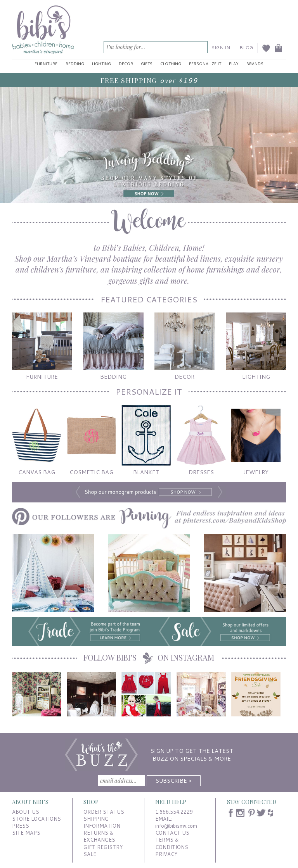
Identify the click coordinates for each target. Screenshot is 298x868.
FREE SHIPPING (129, 80)
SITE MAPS (26, 833)
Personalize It (205, 64)
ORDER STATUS (104, 812)
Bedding (75, 64)
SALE (90, 854)
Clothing (171, 64)
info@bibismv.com (176, 826)
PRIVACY (166, 854)
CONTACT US (172, 833)
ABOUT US (26, 812)
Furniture (46, 64)
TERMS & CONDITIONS (172, 843)
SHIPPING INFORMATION (102, 822)
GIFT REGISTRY (103, 847)
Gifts (147, 64)
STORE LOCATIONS (36, 819)
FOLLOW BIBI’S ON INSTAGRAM (149, 657)
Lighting (101, 64)
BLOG (246, 47)
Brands (255, 64)
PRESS (21, 826)
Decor (126, 64)
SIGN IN (221, 47)
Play (234, 64)
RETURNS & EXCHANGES (99, 836)
